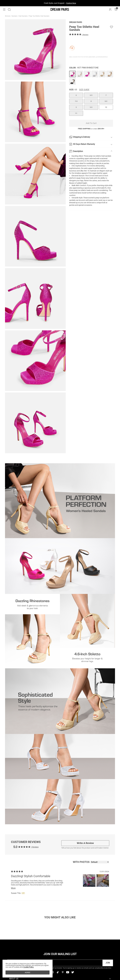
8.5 (106, 101)
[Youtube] (68, 972)
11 (76, 113)
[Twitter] (73, 972)
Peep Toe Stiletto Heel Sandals (39, 16)
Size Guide (84, 90)
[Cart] (116, 10)
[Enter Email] (55, 963)
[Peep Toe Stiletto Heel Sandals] (72, 74)
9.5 (91, 107)
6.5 (91, 95)
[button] (4, 10)
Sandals (15, 16)
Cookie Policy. (29, 967)
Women (8, 16)
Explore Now (71, 3)
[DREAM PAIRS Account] (110, 10)
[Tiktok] (58, 972)
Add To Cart (91, 123)
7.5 (76, 101)
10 (106, 107)
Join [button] (108, 963)
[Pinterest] (63, 972)
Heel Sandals (23, 16)
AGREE (28, 972)
